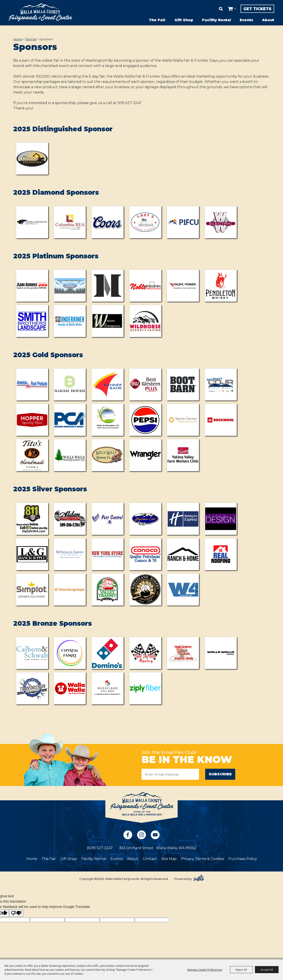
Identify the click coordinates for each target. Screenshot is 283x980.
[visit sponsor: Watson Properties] (108, 321)
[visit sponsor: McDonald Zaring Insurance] (70, 554)
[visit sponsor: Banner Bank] (108, 384)
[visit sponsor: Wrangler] (145, 455)
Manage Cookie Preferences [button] (205, 970)
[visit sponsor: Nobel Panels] (145, 286)
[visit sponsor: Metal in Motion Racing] (145, 653)
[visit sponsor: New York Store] (108, 554)
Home (18, 39)
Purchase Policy (243, 859)
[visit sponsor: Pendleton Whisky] (221, 286)
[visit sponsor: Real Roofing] (221, 554)
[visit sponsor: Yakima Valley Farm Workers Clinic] (183, 455)
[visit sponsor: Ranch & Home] (183, 554)
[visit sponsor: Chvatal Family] (70, 653)
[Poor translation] (16, 913)
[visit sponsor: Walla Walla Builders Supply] (70, 455)
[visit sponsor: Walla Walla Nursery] (108, 455)
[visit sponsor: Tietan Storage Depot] (70, 590)
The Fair (157, 20)
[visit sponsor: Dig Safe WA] (32, 519)
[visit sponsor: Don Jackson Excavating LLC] (32, 159)
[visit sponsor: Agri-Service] (32, 286)
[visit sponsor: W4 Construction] (183, 590)
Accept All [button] (267, 970)
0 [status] (219, 9)
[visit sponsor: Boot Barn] (183, 384)
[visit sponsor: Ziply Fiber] (145, 688)
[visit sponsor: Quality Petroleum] (145, 554)
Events (246, 20)
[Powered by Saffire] (199, 878)
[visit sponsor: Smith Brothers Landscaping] (32, 321)
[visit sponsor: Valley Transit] (108, 590)
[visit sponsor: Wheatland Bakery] (145, 590)
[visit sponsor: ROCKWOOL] (221, 420)
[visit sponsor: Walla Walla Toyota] (221, 653)
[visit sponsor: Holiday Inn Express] (183, 519)
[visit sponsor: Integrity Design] (221, 519)
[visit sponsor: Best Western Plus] (145, 384)
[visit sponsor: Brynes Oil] (145, 519)
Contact (150, 859)
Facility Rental (216, 20)
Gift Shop (184, 20)
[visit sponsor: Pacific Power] (183, 286)
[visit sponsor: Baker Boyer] (70, 384)
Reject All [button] (241, 970)
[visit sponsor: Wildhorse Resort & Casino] (145, 321)
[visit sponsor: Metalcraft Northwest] (108, 286)
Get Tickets (249, 9)
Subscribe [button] (220, 774)
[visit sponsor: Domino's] (108, 653)
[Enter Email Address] (170, 774)
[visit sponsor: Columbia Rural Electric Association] (70, 222)
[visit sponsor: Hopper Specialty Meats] (32, 420)
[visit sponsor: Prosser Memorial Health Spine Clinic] (183, 420)
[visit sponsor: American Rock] (32, 384)
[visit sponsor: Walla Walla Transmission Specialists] (32, 688)
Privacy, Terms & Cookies (203, 859)
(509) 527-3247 (100, 848)
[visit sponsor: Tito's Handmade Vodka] (32, 455)
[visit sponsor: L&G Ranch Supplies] (32, 554)
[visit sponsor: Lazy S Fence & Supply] (145, 222)
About (268, 20)
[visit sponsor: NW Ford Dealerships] (70, 286)
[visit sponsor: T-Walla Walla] (70, 688)
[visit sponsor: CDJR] (221, 384)
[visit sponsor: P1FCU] (183, 222)
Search (204, 9)
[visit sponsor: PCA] (70, 420)
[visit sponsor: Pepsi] (145, 420)
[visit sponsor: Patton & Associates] (108, 420)
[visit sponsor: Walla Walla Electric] (221, 222)
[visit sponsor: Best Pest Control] (108, 519)
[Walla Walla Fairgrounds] (40, 12)
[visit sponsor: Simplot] (32, 590)
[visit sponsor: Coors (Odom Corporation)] (108, 222)
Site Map (169, 859)
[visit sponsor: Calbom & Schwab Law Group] (32, 653)
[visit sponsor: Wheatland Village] (108, 688)
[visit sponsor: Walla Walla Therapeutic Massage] (183, 653)
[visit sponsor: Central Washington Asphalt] (32, 222)
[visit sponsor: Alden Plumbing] (70, 519)
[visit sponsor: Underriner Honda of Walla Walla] (70, 321)
